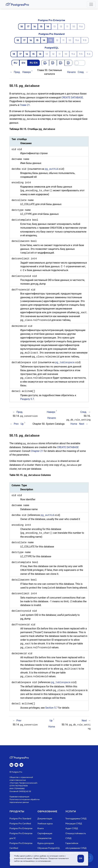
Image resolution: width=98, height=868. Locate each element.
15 (41, 27)
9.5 (85, 40)
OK (81, 858)
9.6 (81, 27)
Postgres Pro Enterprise (51, 20)
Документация (45, 819)
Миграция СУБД (74, 824)
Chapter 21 (37, 450)
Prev (16, 423)
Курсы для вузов (46, 843)
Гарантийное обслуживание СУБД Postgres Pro (76, 848)
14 (48, 27)
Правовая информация (19, 797)
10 (74, 27)
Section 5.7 (51, 706)
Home (74, 423)
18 (22, 27)
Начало (71, 72)
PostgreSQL (52, 48)
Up (22, 423)
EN (23, 63)
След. (81, 72)
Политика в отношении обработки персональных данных (25, 801)
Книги (41, 828)
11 (67, 27)
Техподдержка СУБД (76, 819)
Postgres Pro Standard (52, 34)
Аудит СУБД (72, 828)
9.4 (89, 54)
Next (82, 423)
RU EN (34, 63)
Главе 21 (25, 105)
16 (35, 27)
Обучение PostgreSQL (49, 848)
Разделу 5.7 (27, 398)
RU (15, 63)
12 (61, 27)
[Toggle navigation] (91, 4)
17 (28, 27)
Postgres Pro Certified (20, 824)
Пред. (17, 72)
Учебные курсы (45, 824)
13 (54, 27)
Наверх (27, 72)
